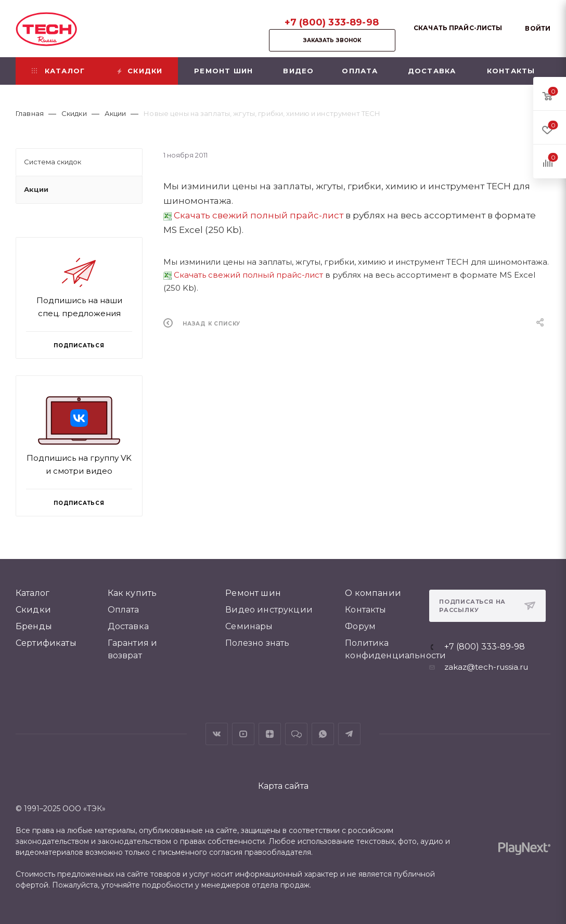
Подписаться (79, 503)
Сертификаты (46, 643)
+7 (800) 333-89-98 (332, 22)
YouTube (243, 734)
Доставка (128, 626)
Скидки (33, 610)
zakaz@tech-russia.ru (486, 667)
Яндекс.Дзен (270, 734)
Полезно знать (257, 643)
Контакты (365, 610)
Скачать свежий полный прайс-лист (259, 215)
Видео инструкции (269, 610)
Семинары (249, 626)
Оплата (124, 610)
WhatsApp (323, 734)
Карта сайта (283, 786)
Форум (360, 626)
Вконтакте (217, 734)
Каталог (33, 593)
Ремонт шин (253, 593)
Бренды (34, 626)
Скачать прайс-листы (458, 28)
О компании (373, 593)
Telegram (349, 734)
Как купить (132, 593)
